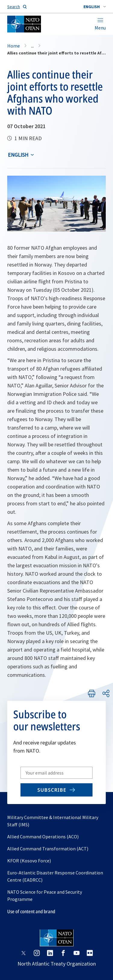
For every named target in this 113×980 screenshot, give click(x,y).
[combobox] (95, 7)
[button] (95, 7)
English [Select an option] (18, 155)
